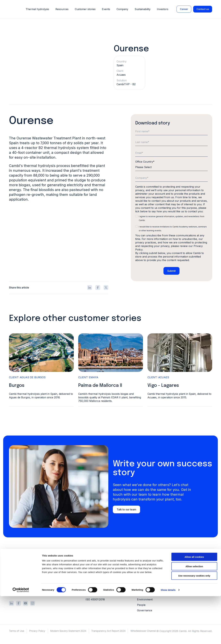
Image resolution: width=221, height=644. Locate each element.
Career (184, 9)
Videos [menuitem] (190, 577)
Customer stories (85, 9)
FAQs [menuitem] (189, 583)
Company (122, 9)
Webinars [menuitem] (192, 588)
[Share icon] (90, 289)
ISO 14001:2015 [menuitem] (95, 595)
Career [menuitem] (141, 577)
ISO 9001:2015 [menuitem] (94, 590)
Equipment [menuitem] (92, 567)
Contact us (203, 9)
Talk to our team (126, 511)
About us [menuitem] (143, 561)
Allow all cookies (194, 605)
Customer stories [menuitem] (196, 561)
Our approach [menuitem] (146, 595)
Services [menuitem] (91, 572)
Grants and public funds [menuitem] (152, 567)
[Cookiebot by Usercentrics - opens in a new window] (21, 638)
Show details (168, 638)
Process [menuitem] (91, 561)
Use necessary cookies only (194, 624)
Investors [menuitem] (143, 572)
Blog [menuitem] (189, 572)
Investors (163, 9)
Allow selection (194, 614)
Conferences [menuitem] (194, 594)
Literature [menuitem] (192, 567)
